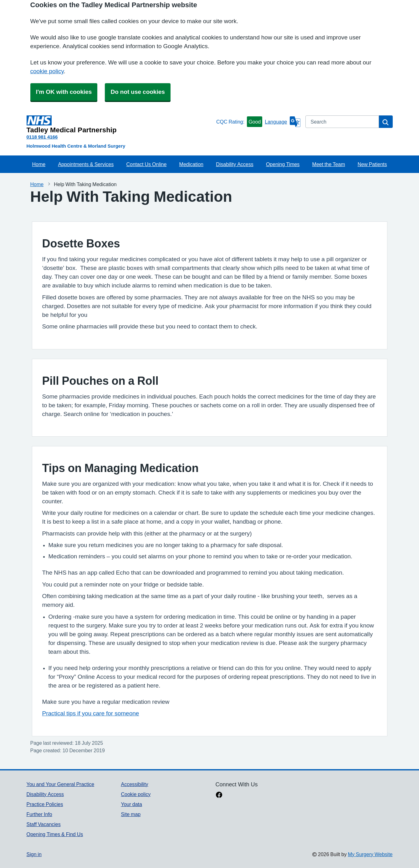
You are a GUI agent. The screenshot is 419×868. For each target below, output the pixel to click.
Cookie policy (136, 794)
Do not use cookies (138, 92)
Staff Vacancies (44, 824)
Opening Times (283, 164)
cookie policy (47, 71)
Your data (131, 804)
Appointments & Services (86, 164)
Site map (131, 814)
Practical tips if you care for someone (91, 713)
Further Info (39, 814)
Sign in (34, 854)
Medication (191, 164)
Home (39, 164)
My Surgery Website (370, 854)
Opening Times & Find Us (55, 834)
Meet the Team (329, 164)
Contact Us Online (146, 164)
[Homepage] (120, 124)
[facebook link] (219, 795)
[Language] (282, 122)
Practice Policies (45, 804)
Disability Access (235, 164)
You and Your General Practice (61, 784)
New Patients (372, 164)
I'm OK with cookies (64, 92)
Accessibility (134, 784)
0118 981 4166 (42, 137)
